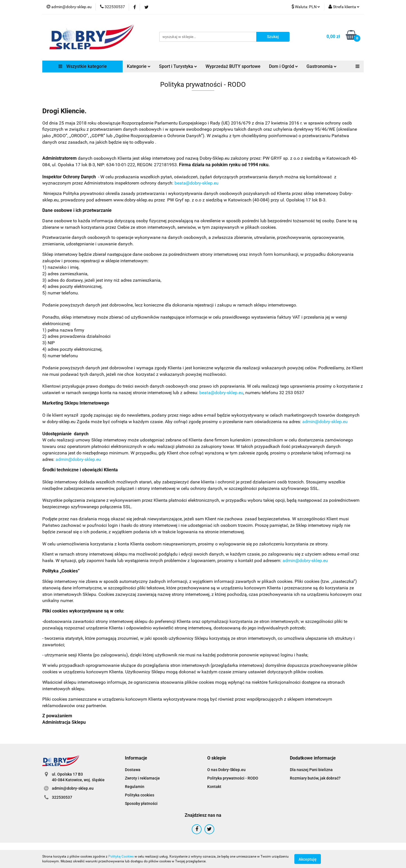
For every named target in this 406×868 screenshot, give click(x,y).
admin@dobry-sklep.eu (325, 422)
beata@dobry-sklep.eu (197, 183)
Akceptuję (308, 859)
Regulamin (135, 787)
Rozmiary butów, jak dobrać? (315, 778)
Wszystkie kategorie (83, 66)
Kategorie (139, 66)
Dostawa (133, 770)
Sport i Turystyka (178, 66)
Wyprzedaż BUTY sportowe (233, 66)
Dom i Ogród (283, 66)
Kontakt (214, 787)
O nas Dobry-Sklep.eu (226, 770)
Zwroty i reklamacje (142, 778)
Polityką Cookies (121, 856)
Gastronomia (322, 66)
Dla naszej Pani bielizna (311, 770)
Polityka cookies (140, 795)
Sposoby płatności (141, 803)
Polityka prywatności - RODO (233, 778)
